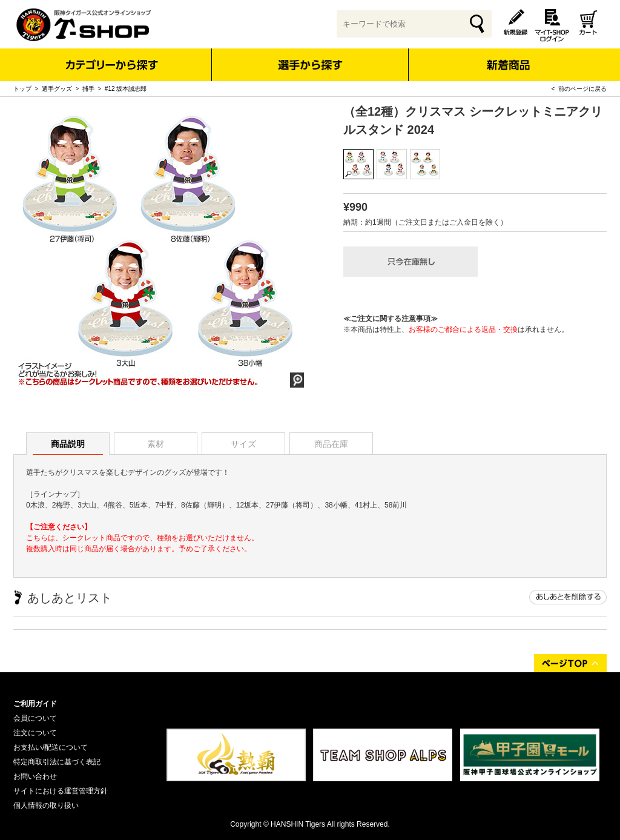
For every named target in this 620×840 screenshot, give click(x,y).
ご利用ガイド (35, 704)
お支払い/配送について (51, 747)
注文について (35, 733)
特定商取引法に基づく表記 (57, 762)
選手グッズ (57, 89)
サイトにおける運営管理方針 (61, 791)
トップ (22, 89)
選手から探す (310, 65)
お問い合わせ (35, 776)
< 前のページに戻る (579, 89)
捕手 (88, 89)
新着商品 (508, 57)
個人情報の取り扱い (46, 805)
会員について (35, 718)
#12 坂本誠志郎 (126, 89)
